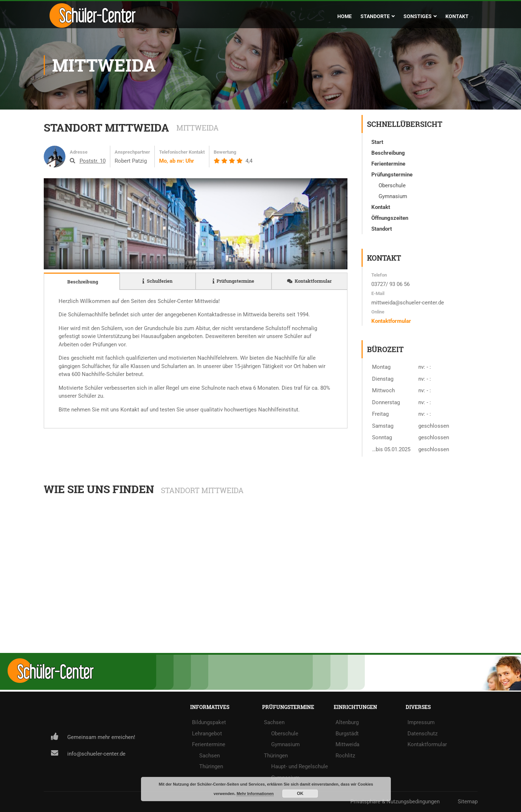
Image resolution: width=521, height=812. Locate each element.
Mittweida (347, 744)
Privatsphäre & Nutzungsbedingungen (395, 802)
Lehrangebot (207, 734)
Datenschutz (422, 734)
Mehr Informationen (255, 794)
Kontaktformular (391, 321)
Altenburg (347, 722)
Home (345, 16)
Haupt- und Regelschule (300, 766)
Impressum (421, 722)
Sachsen (210, 756)
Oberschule (285, 734)
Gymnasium (285, 744)
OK (300, 794)
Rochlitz (345, 756)
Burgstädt (347, 734)
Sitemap (468, 802)
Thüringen (211, 766)
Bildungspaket (209, 722)
